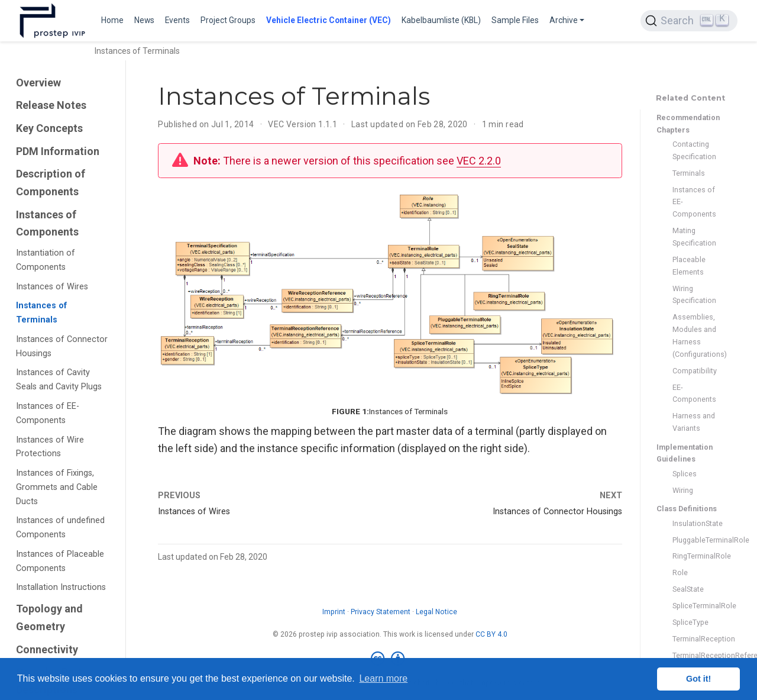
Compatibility (694, 371)
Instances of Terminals (42, 313)
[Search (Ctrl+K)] (689, 21)
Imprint (334, 612)
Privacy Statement (381, 612)
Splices (685, 474)
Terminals (689, 173)
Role (680, 572)
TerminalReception (694, 639)
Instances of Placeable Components (60, 561)
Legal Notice (436, 612)
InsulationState (694, 523)
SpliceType (690, 622)
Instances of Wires (52, 287)
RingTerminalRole (694, 556)
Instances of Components (47, 223)
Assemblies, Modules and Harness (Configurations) (694, 335)
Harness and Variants (694, 422)
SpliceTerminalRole (694, 606)
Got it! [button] (698, 679)
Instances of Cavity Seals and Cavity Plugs (59, 380)
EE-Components (694, 393)
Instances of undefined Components (60, 528)
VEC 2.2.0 (479, 161)
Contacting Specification (694, 150)
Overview (38, 83)
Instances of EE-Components (48, 413)
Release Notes (51, 105)
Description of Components (51, 183)
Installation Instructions (61, 587)
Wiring (683, 490)
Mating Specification (694, 237)
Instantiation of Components (46, 260)
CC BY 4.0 (491, 634)
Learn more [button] (383, 678)
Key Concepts (49, 128)
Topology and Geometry (49, 617)
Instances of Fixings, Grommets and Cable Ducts (57, 487)
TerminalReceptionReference (694, 655)
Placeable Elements (689, 266)
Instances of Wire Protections (50, 447)
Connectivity (47, 649)
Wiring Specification (694, 295)
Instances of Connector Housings (62, 346)
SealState (688, 589)
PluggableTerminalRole (694, 540)
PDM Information (58, 151)
